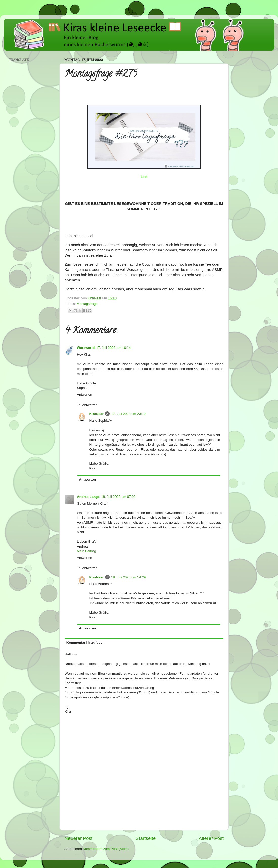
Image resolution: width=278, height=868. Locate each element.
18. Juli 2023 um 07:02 (118, 497)
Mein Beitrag (86, 551)
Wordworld (86, 348)
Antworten (85, 395)
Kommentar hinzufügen (86, 643)
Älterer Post (211, 838)
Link (144, 177)
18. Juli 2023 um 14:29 (129, 577)
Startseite (146, 838)
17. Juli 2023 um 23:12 (129, 414)
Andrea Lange (88, 497)
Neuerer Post (78, 838)
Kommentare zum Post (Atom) (106, 849)
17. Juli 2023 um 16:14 (113, 348)
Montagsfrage (87, 304)
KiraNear (97, 414)
